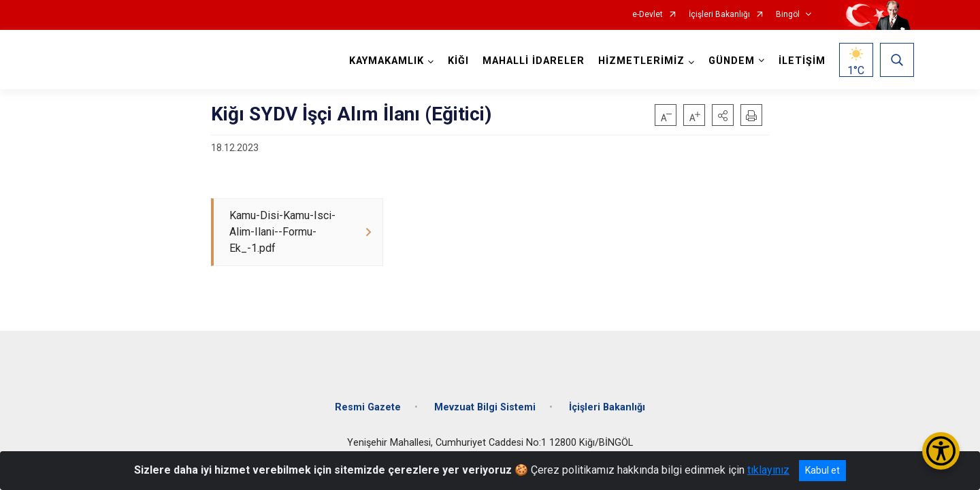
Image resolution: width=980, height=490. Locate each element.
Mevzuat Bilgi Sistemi (485, 407)
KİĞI (458, 61)
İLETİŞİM (802, 61)
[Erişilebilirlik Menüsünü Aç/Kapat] (941, 451)
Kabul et (822, 470)
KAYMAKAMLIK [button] (387, 61)
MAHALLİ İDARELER (534, 61)
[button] (723, 115)
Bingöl (788, 15)
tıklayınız (768, 470)
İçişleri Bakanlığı (719, 15)
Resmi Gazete (368, 407)
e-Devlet (648, 15)
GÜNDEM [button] (732, 61)
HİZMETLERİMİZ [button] (641, 61)
